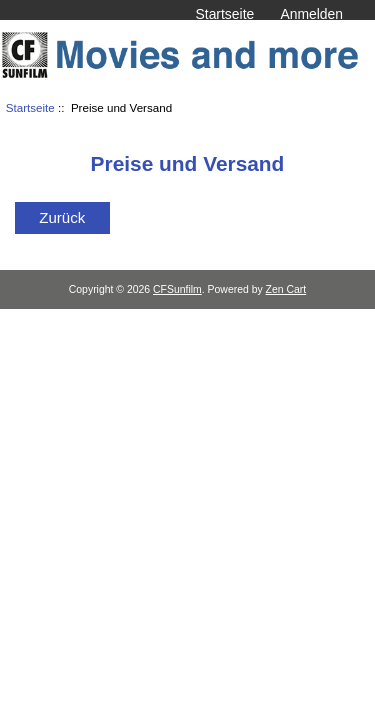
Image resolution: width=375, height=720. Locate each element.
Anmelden (311, 14)
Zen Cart (286, 289)
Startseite (225, 14)
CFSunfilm (177, 289)
